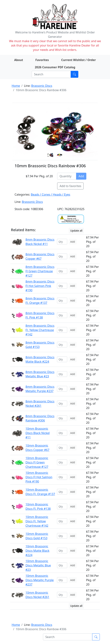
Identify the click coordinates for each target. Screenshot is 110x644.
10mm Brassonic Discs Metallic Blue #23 (38, 565)
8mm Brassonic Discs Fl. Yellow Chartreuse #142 (40, 330)
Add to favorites (70, 186)
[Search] (51, 74)
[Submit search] (74, 74)
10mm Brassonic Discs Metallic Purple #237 (40, 580)
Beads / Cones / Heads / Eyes (50, 195)
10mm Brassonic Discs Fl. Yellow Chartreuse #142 (37, 521)
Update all (76, 231)
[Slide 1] (60, 155)
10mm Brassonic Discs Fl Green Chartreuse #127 (37, 462)
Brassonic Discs (42, 86)
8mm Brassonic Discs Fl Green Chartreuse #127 (40, 271)
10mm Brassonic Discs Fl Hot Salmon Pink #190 (39, 477)
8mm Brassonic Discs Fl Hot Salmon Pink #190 (40, 286)
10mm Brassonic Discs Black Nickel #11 (38, 433)
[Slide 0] (50, 155)
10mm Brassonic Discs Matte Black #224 (37, 551)
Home (16, 86)
